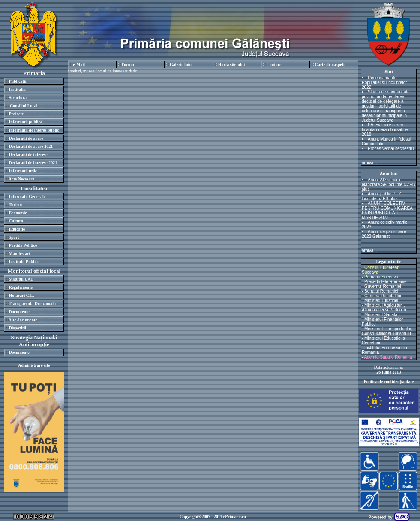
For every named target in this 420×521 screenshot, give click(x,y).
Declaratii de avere (26, 138)
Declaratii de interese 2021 (33, 163)
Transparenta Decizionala (32, 304)
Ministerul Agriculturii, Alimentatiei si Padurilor (384, 308)
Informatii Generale (27, 196)
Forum (127, 64)
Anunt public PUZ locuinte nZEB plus (381, 196)
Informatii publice (25, 122)
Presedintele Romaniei (386, 282)
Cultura (16, 221)
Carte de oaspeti (329, 64)
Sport (14, 237)
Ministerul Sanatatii (382, 315)
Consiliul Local (23, 106)
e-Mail (79, 64)
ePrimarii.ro (235, 517)
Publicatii (17, 81)
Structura (18, 97)
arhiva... (369, 163)
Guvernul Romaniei (383, 286)
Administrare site (34, 365)
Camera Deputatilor (383, 296)
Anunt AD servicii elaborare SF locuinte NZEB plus (388, 184)
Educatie (17, 229)
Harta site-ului (232, 64)
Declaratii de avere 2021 (31, 146)
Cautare (274, 64)
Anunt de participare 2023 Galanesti (384, 234)
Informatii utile (23, 171)
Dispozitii (17, 328)
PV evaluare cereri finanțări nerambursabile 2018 (385, 130)
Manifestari (19, 253)
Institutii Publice (24, 262)
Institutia (17, 89)
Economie (18, 213)
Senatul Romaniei (381, 291)
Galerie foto (181, 64)
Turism (15, 205)
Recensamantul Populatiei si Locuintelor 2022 (384, 82)
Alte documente (23, 320)
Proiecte (16, 114)
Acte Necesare (21, 179)
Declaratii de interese (28, 154)
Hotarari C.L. (21, 295)
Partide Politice (23, 245)
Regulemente (21, 287)
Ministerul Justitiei (381, 301)
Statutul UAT (21, 279)
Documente (19, 312)
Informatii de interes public (34, 130)
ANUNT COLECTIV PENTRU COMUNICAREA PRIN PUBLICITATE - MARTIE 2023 (387, 210)
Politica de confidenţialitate (389, 382)
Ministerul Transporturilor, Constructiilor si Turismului (387, 331)
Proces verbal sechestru (391, 148)
